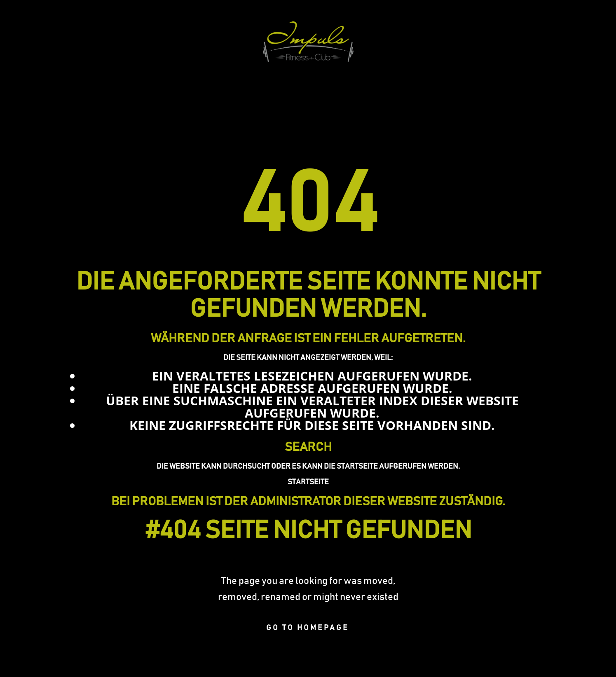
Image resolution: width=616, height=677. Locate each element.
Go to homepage (308, 628)
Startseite (308, 482)
